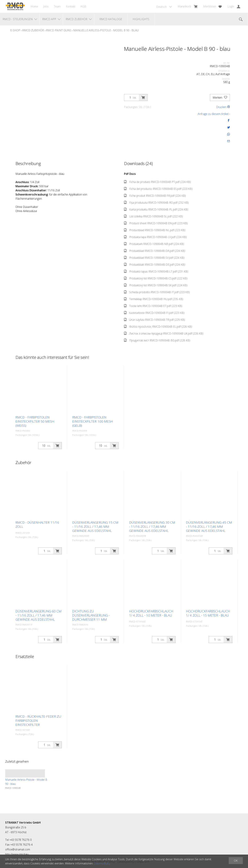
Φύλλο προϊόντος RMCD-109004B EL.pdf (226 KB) (158, 327)
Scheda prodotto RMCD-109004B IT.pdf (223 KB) (157, 292)
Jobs (46, 6)
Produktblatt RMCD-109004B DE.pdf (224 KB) (155, 265)
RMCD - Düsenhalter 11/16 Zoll (37, 525)
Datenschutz (102, 863)
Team (57, 6)
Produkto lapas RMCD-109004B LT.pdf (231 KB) (156, 271)
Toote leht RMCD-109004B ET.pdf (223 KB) (153, 306)
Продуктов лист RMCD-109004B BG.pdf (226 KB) (157, 340)
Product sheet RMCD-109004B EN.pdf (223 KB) (156, 223)
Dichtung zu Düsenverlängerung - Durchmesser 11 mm (91, 615)
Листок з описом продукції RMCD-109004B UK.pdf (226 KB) (164, 333)
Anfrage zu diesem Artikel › (214, 114)
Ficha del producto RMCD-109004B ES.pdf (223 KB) (158, 189)
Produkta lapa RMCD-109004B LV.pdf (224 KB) (155, 237)
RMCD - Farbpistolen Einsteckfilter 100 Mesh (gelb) (93, 421)
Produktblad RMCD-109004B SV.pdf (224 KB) (154, 258)
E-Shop (15, 30)
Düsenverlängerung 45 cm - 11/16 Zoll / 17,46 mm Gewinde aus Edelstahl (209, 527)
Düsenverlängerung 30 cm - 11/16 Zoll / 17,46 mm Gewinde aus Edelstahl (152, 527)
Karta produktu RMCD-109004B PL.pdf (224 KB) (156, 209)
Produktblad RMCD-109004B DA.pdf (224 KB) (155, 251)
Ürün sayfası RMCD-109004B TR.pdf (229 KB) (154, 320)
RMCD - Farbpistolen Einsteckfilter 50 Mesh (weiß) (35, 421)
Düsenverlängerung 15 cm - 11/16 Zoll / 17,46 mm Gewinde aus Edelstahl (95, 527)
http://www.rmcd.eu (17, 854)
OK (236, 861)
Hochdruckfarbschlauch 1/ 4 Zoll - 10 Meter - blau (151, 613)
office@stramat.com (18, 849)
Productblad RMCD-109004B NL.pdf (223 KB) (155, 230)
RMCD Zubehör (33, 30)
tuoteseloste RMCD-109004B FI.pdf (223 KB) (154, 313)
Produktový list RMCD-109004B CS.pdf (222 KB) (156, 278)
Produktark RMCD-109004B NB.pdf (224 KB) (154, 244)
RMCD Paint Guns (59, 30)
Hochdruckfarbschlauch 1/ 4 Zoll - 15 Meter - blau (208, 613)
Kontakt (71, 6)
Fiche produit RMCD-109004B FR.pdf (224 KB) (155, 196)
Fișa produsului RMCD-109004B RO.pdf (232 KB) (156, 203)
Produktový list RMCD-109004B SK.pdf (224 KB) (156, 285)
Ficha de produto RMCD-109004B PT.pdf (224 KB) (157, 182)
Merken (220, 97)
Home (34, 6)
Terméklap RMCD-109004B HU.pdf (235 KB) (154, 299)
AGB (83, 6)
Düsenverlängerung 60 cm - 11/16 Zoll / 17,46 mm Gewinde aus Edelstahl (38, 615)
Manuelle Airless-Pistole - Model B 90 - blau (106, 30)
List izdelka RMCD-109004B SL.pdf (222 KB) (153, 216)
